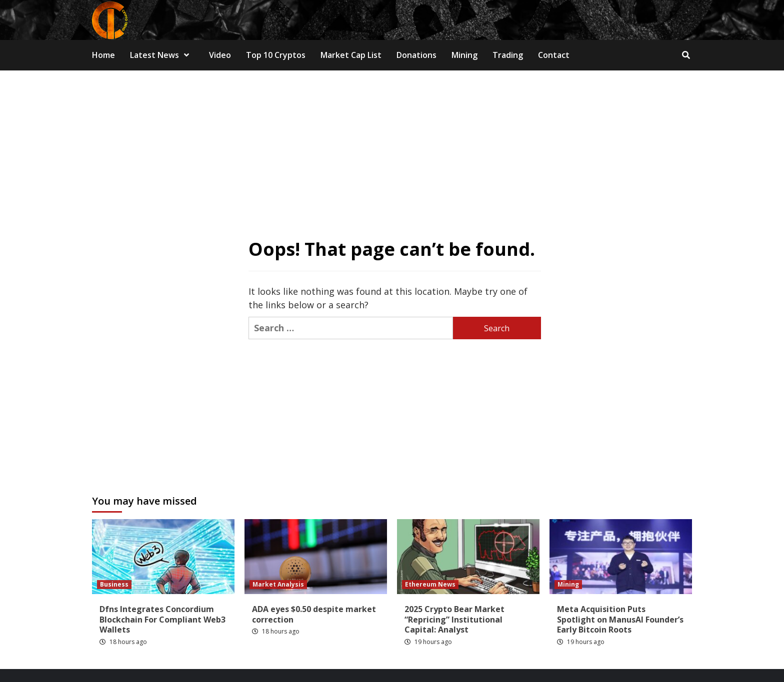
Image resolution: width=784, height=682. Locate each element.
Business (114, 584)
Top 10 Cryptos (276, 55)
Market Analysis (278, 584)
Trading (508, 55)
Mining (464, 55)
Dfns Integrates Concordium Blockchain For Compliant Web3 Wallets (162, 620)
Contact (554, 55)
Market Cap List (351, 55)
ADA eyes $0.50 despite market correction (314, 614)
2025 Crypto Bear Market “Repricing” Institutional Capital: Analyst (454, 620)
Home (103, 55)
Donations (416, 55)
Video (220, 55)
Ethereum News (430, 584)
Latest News (162, 55)
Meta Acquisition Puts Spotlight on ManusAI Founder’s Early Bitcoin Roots (620, 620)
